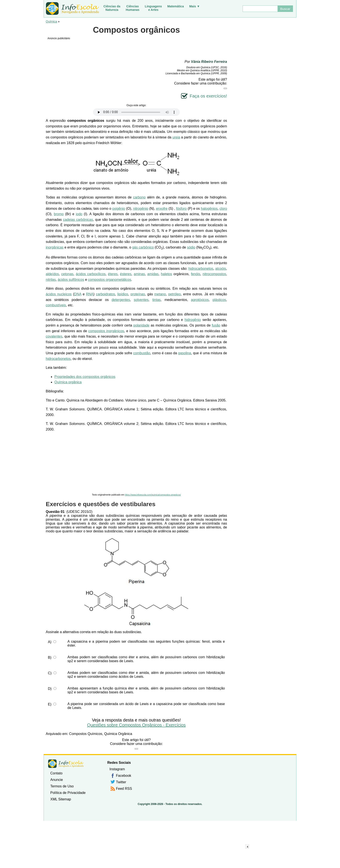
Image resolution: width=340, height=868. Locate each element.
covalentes (54, 336)
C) (50, 673)
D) (50, 689)
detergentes (121, 300)
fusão (216, 325)
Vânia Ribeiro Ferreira (209, 62)
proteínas (138, 294)
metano (160, 294)
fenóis (195, 274)
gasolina (185, 353)
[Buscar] (260, 9)
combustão (142, 353)
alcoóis (221, 269)
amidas (153, 274)
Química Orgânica (118, 734)
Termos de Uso (62, 786)
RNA (90, 294)
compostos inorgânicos (106, 331)
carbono (139, 197)
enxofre (162, 209)
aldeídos (52, 274)
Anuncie (57, 780)
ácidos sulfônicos (71, 280)
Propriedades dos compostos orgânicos (85, 377)
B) (50, 658)
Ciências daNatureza (112, 8)
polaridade (141, 325)
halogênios (209, 209)
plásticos (219, 300)
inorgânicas (55, 247)
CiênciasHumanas (133, 8)
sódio (191, 247)
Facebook (124, 776)
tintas (157, 300)
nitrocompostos (214, 274)
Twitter (121, 782)
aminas (139, 274)
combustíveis (56, 305)
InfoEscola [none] (66, 764)
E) (50, 704)
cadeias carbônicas (78, 220)
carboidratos (105, 294)
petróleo (175, 294)
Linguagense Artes (153, 8)
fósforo (181, 209)
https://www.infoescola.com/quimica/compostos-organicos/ (153, 495)
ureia (176, 137)
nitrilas (51, 280)
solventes (141, 300)
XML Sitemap (61, 799)
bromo (59, 214)
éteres (113, 274)
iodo (79, 214)
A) (50, 642)
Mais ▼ (195, 6)
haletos (167, 274)
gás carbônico (143, 247)
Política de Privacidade (68, 793)
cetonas (67, 274)
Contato (56, 773)
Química (51, 21)
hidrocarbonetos (201, 269)
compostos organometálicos (110, 280)
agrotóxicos (200, 300)
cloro (223, 209)
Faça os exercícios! (208, 96)
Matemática (175, 6)
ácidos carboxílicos (91, 274)
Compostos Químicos (86, 734)
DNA (78, 294)
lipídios (123, 294)
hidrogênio (193, 320)
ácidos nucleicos (59, 294)
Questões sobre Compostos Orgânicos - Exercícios (136, 725)
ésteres (126, 274)
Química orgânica (68, 382)
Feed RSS (124, 789)
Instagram (117, 769)
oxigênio (119, 209)
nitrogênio (141, 209)
